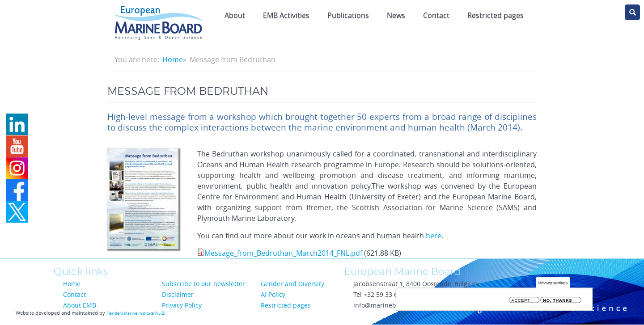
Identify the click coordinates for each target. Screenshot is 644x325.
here (434, 236)
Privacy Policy (182, 305)
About (235, 15)
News (396, 15)
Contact (436, 15)
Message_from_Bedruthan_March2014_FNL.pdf (283, 253)
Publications (348, 15)
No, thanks (557, 300)
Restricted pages (496, 15)
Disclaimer (178, 294)
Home (173, 59)
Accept (521, 300)
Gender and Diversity (292, 284)
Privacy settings (553, 283)
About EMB (80, 305)
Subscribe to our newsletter (203, 284)
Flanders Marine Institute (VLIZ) (136, 313)
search (632, 12)
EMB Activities (286, 15)
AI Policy (273, 294)
